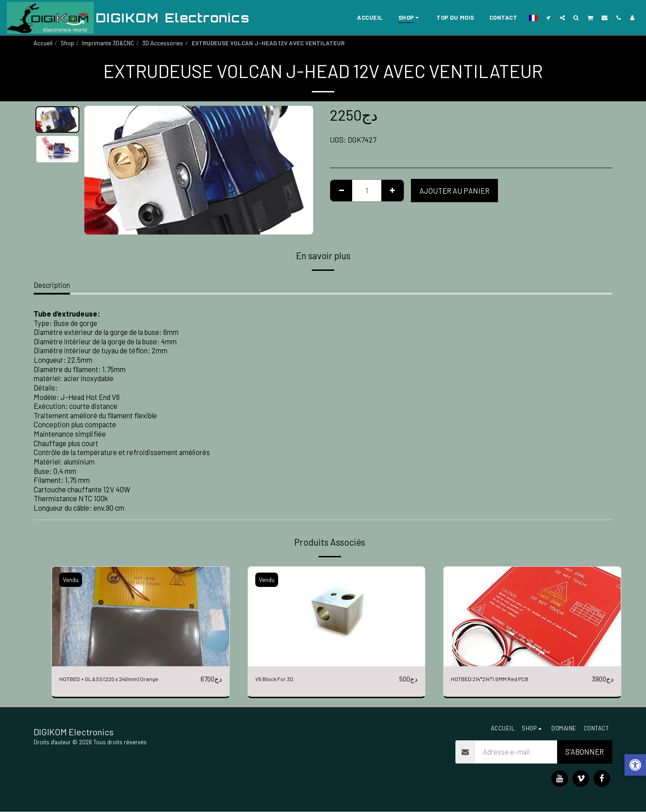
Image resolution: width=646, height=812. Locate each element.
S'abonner (585, 752)
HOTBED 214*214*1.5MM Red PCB (503, 679)
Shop (67, 43)
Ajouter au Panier (454, 191)
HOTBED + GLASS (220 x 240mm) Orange (123, 679)
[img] (141, 617)
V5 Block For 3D (279, 679)
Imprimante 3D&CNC (108, 43)
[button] (548, 17)
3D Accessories (163, 43)
